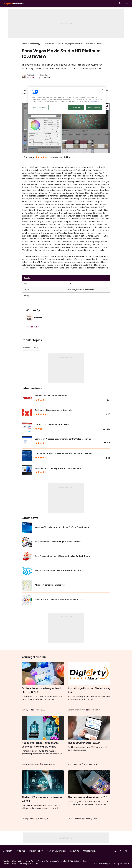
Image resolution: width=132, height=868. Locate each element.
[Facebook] (109, 851)
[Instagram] (126, 851)
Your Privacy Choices (56, 851)
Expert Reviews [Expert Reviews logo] (12, 3)
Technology (35, 44)
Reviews (27, 348)
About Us (75, 851)
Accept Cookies (94, 108)
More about (31, 327)
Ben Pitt (31, 78)
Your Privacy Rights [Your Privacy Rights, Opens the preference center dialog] (40, 108)
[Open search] (120, 3)
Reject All (76, 108)
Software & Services (52, 44)
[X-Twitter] (121, 851)
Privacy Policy (36, 851)
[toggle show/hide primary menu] (127, 3)
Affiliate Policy (89, 851)
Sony (36, 348)
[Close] (102, 90)
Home (24, 44)
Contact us (8, 851)
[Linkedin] (115, 851)
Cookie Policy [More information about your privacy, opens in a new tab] (95, 101)
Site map (22, 851)
